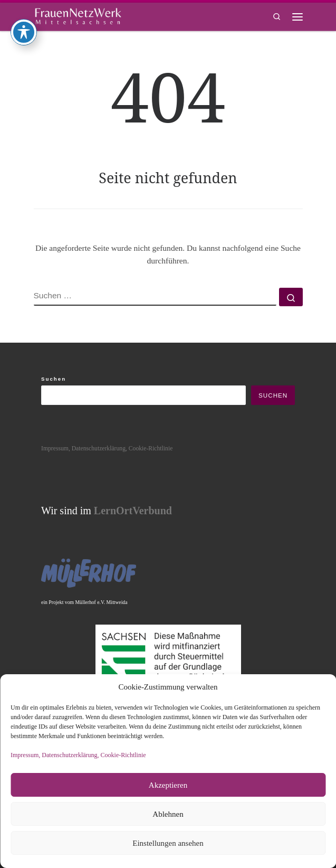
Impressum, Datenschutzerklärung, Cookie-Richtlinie (78, 755)
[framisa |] (78, 15)
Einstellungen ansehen (168, 843)
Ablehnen (168, 814)
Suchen (54, 379)
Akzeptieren (168, 785)
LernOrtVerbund (133, 511)
